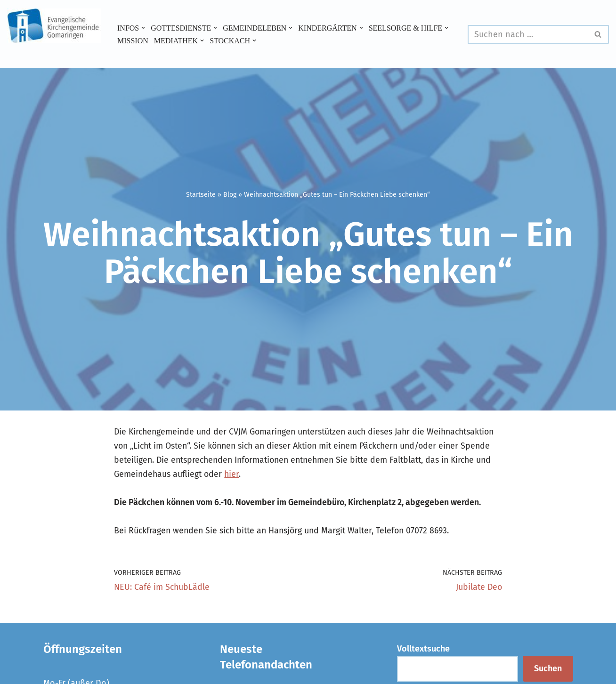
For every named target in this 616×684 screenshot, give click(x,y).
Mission (219, 40)
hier (341, 475)
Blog (230, 195)
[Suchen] (528, 34)
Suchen (548, 670)
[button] (144, 28)
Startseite (201, 195)
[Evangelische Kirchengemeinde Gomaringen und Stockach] (54, 26)
